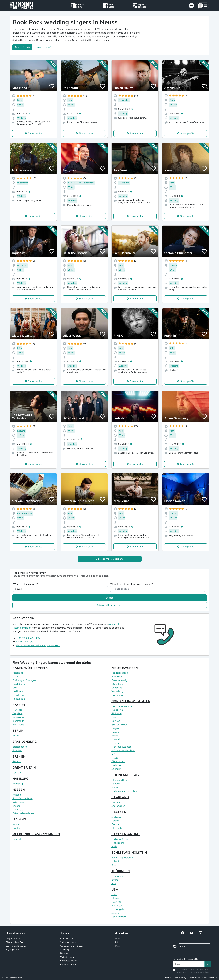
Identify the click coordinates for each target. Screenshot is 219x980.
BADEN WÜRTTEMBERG (31, 668)
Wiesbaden (19, 802)
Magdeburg (118, 843)
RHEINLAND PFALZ (126, 775)
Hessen (17, 795)
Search (110, 598)
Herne (115, 736)
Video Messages (68, 942)
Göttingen (117, 695)
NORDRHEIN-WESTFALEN (131, 701)
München (18, 710)
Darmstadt (18, 810)
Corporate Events (69, 961)
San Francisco (119, 917)
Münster (116, 754)
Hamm (115, 732)
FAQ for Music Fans (15, 942)
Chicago (116, 898)
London (17, 773)
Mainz (115, 787)
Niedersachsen (120, 673)
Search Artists (22, 47)
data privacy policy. (200, 972)
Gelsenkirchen (119, 725)
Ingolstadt (18, 721)
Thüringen (117, 876)
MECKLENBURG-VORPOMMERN (36, 834)
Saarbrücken (118, 806)
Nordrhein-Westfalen (123, 706)
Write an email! (25, 642)
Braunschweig (119, 680)
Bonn (114, 717)
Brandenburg (20, 747)
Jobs (117, 942)
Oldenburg (117, 684)
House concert (67, 938)
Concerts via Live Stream (72, 946)
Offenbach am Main (23, 813)
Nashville (117, 906)
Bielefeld (117, 714)
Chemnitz (117, 828)
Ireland (16, 824)
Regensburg (19, 717)
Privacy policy (180, 978)
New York (117, 902)
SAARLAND (120, 797)
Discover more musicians (110, 559)
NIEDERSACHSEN (125, 668)
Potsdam (17, 750)
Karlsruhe (18, 673)
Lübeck (115, 861)
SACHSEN (119, 812)
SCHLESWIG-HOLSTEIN (129, 853)
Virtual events (67, 957)
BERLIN (18, 731)
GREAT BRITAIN (24, 768)
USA (115, 890)
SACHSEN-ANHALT (126, 834)
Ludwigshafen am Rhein (125, 791)
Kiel (114, 865)
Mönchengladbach (121, 747)
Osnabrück (117, 688)
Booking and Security (16, 946)
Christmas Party (68, 965)
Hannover (117, 677)
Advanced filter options (110, 605)
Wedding (65, 950)
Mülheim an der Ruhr (123, 750)
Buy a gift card (12, 950)
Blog (117, 938)
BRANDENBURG (25, 742)
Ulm (15, 688)
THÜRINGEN (121, 871)
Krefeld (116, 739)
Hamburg (18, 784)
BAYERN (19, 705)
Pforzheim (18, 695)
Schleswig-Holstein (122, 858)
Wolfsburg (117, 691)
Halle (114, 847)
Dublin (16, 828)
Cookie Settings (209, 978)
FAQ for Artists (13, 938)
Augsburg (18, 714)
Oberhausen (118, 762)
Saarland (116, 802)
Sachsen (116, 817)
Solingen (116, 769)
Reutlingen (19, 699)
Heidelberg (19, 684)
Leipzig (115, 821)
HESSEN (19, 790)
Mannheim (18, 677)
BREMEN (19, 757)
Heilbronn (18, 691)
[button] (203, 6)
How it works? (43, 47)
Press (118, 946)
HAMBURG (21, 779)
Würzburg (18, 725)
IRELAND (19, 819)
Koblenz (116, 784)
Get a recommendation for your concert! (38, 645)
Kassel (16, 806)
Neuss (115, 758)
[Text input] (189, 964)
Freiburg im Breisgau (24, 680)
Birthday (64, 953)
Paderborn (117, 765)
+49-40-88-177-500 (28, 638)
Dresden (116, 824)
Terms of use (194, 978)
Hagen (115, 728)
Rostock (17, 839)
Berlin (16, 736)
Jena (114, 883)
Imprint (168, 978)
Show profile (35, 133)
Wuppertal (117, 710)
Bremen (17, 762)
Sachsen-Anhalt (120, 839)
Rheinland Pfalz (120, 780)
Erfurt (115, 880)
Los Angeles (118, 909)
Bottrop (116, 721)
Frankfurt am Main (23, 799)
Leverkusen (118, 743)
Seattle (116, 913)
